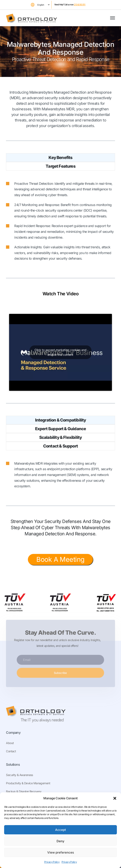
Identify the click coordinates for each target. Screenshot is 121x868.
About (10, 743)
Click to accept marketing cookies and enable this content (60, 352)
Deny (60, 841)
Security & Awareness (20, 775)
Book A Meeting (60, 559)
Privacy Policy (52, 862)
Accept (60, 830)
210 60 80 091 (80, 5)
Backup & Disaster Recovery (24, 791)
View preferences (61, 852)
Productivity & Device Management (28, 783)
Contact (11, 751)
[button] (115, 798)
